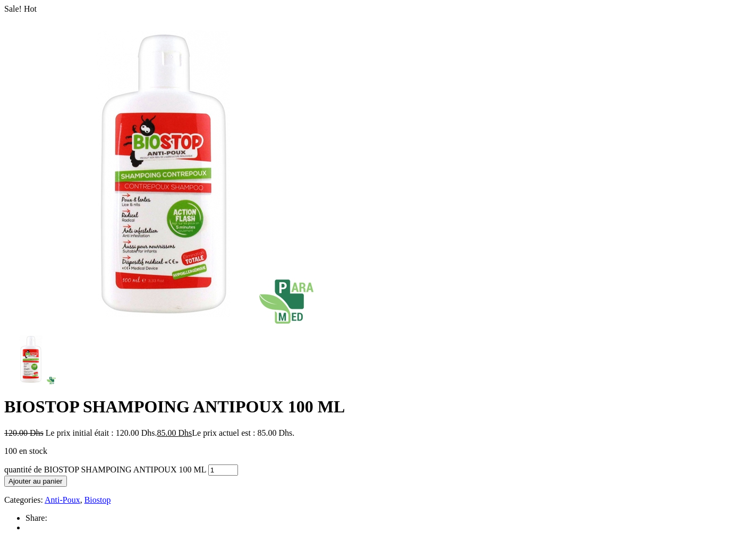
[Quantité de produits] (223, 470)
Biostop (98, 500)
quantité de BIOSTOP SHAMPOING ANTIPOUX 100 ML (105, 470)
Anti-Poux (62, 500)
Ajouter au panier (36, 481)
